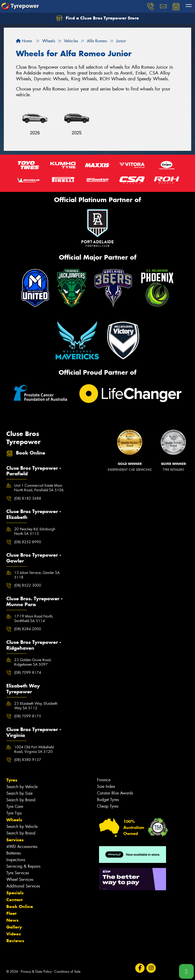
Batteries (14, 853)
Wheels (14, 820)
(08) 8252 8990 (28, 542)
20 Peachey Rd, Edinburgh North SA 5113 (35, 531)
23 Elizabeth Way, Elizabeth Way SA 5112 (36, 706)
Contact (14, 900)
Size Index (106, 786)
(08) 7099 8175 (28, 716)
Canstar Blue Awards (115, 793)
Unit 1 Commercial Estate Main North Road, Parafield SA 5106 (39, 488)
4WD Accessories (22, 847)
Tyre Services (18, 873)
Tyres (12, 780)
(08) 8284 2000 (28, 629)
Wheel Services (20, 879)
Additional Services (23, 886)
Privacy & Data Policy (36, 972)
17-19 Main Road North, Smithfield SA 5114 (34, 619)
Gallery (14, 927)
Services (15, 840)
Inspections (16, 860)
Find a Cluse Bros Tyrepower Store (98, 18)
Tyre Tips (14, 813)
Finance (104, 780)
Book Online (20, 906)
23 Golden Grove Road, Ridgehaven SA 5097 (33, 662)
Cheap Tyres (108, 806)
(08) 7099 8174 (28, 673)
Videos (14, 934)
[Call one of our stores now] (186, 971)
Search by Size (19, 793)
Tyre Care (15, 806)
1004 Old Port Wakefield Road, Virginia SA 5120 (34, 749)
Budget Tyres (108, 800)
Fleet (11, 913)
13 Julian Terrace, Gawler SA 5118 (37, 575)
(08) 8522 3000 (28, 585)
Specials (15, 893)
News (12, 920)
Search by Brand (21, 800)
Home (24, 41)
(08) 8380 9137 (28, 760)
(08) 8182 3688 (28, 498)
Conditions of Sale (67, 972)
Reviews (15, 941)
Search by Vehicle (22, 787)
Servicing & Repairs (23, 866)
